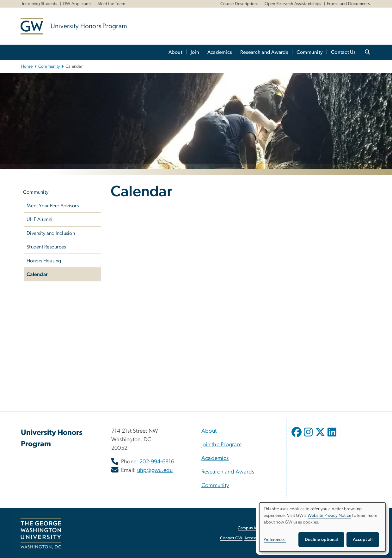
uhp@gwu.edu (155, 470)
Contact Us (343, 52)
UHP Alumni (40, 219)
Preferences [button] (275, 540)
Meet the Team (111, 4)
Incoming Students (40, 4)
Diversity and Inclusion (51, 233)
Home (27, 66)
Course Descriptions (240, 4)
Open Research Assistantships (293, 4)
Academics (220, 52)
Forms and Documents (348, 4)
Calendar (37, 274)
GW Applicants (77, 4)
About (175, 52)
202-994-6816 (157, 462)
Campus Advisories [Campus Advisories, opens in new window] (255, 528)
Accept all (363, 540)
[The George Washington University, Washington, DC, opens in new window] (41, 533)
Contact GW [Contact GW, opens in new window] (231, 538)
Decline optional (321, 540)
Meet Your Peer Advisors (53, 206)
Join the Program (221, 445)
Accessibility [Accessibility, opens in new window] (255, 538)
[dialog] (322, 527)
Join (195, 52)
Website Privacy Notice (330, 516)
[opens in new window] (297, 437)
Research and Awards (264, 52)
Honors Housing (44, 261)
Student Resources (46, 247)
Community (310, 52)
